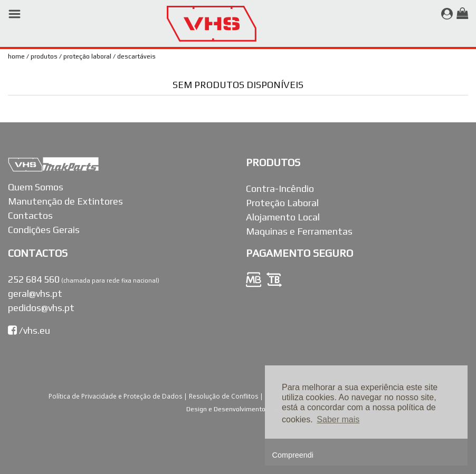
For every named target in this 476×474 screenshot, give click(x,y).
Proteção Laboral (87, 56)
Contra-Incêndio (280, 188)
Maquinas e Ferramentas (299, 231)
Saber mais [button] (338, 419)
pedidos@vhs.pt (41, 308)
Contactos (30, 215)
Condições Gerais (44, 230)
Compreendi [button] (293, 455)
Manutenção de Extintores (65, 201)
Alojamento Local (283, 217)
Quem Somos (36, 187)
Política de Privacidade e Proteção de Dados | (119, 396)
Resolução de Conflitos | (227, 396)
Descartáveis (136, 56)
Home (16, 56)
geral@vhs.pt (35, 293)
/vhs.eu (29, 330)
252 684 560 (34, 279)
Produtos (44, 56)
